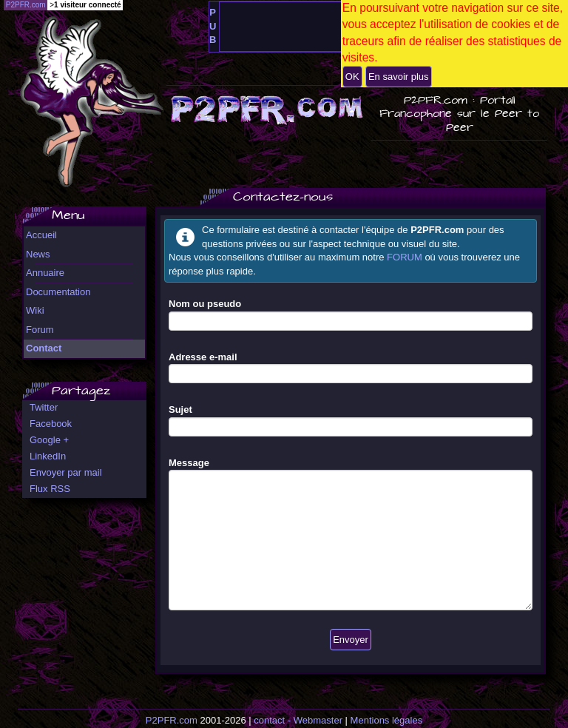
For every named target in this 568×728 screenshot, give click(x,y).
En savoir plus (399, 77)
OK (352, 77)
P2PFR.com (172, 720)
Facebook (51, 424)
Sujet (180, 409)
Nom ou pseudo (205, 304)
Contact (44, 348)
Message (189, 463)
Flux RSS (50, 489)
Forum (40, 330)
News (38, 254)
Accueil (41, 235)
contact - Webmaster (298, 720)
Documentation (58, 292)
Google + (49, 440)
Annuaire (45, 273)
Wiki (35, 310)
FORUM (405, 257)
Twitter (44, 407)
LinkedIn (48, 456)
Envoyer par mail (66, 472)
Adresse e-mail (203, 357)
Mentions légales (387, 720)
